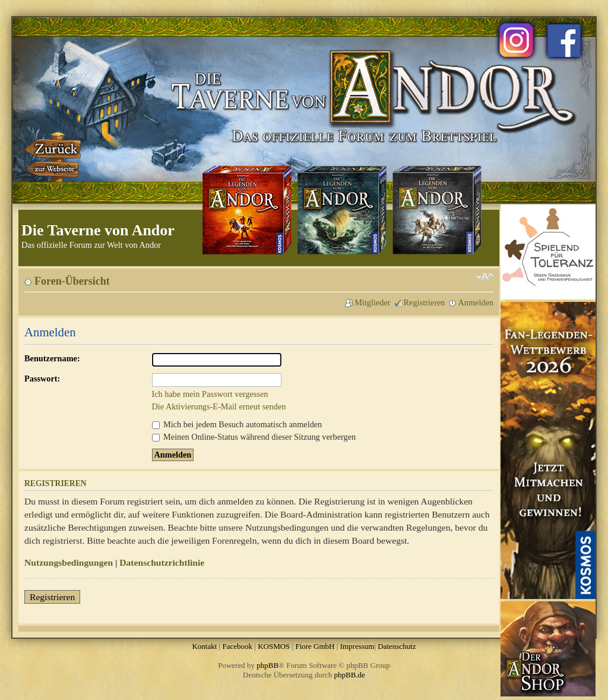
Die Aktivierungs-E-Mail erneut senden (219, 406)
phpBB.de (350, 675)
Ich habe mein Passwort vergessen (210, 394)
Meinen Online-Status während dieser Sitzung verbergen (254, 437)
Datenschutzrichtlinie (162, 562)
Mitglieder (372, 302)
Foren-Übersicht (72, 281)
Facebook (237, 646)
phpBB (267, 665)
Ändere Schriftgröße (485, 277)
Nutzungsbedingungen (69, 562)
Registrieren (425, 302)
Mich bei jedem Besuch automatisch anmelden (237, 424)
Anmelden (476, 302)
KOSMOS (274, 646)
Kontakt (204, 646)
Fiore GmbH (315, 646)
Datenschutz (397, 646)
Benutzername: (52, 358)
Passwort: (42, 379)
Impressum (357, 646)
